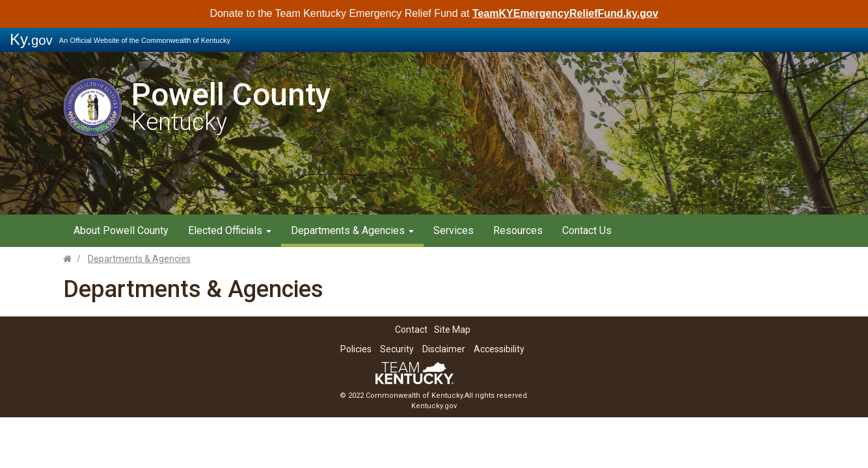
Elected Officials (230, 230)
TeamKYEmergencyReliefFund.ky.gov (565, 13)
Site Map (452, 330)
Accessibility (499, 349)
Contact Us (587, 230)
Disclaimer (444, 349)
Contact (411, 330)
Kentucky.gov (434, 406)
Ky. (31, 39)
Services (454, 230)
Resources (518, 230)
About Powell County (121, 230)
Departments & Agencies (352, 230)
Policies (356, 349)
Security (397, 349)
